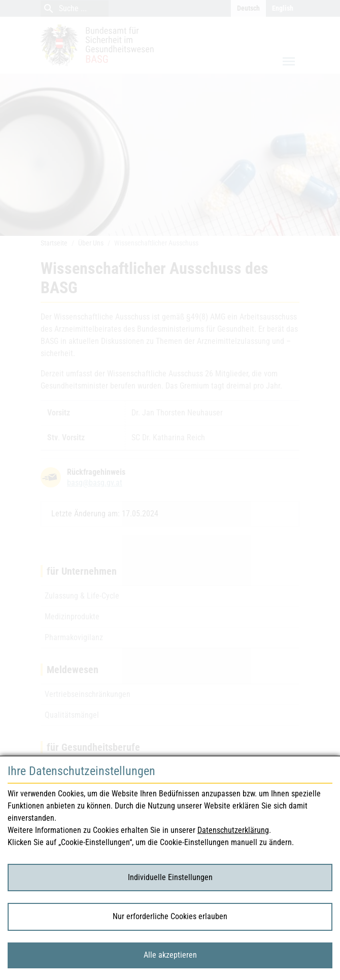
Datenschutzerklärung (233, 830)
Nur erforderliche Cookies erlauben (170, 916)
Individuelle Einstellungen (170, 877)
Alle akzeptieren (170, 955)
